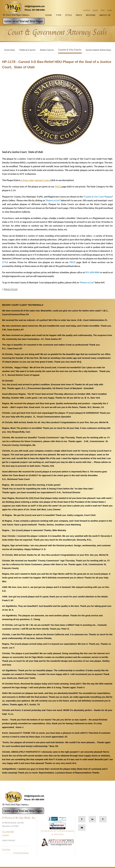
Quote (95, 10)
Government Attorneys (98, 50)
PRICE (58, 187)
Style (69, 15)
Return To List (11, 289)
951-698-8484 (8, 832)
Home (49, 15)
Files (103, 10)
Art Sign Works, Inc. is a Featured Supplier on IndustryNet (58, 830)
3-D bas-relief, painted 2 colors (35, 180)
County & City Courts (70, 50)
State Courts (47, 50)
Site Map (6, 849)
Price (79, 15)
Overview (10, 50)
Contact (87, 10)
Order (110, 10)
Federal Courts (27, 50)
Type (59, 15)
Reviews (91, 15)
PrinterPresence (21, 853)
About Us (105, 15)
